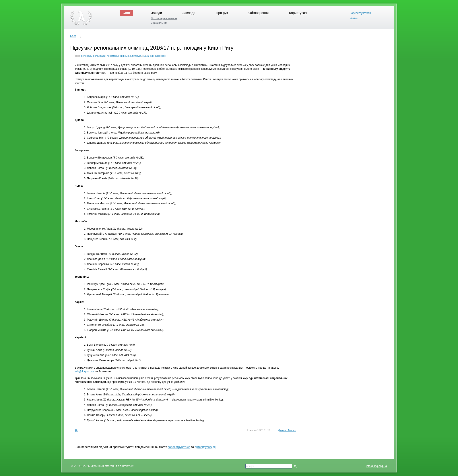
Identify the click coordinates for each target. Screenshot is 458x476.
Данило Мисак (287, 430)
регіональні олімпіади (93, 56)
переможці (113, 56)
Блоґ (126, 13)
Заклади (189, 13)
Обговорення (259, 13)
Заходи (156, 13)
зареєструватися (179, 447)
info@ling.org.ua (376, 466)
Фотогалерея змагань (164, 18)
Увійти (354, 18)
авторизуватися (205, 447)
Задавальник (159, 23)
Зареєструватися (360, 13)
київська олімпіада (131, 56)
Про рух (222, 13)
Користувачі (298, 13)
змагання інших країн (154, 56)
